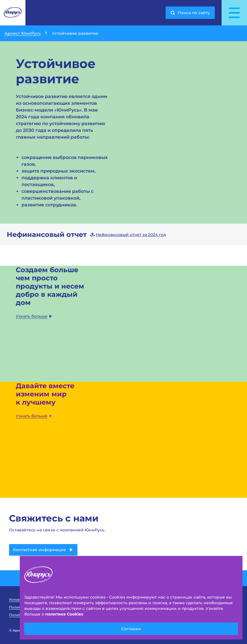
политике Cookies (64, 614)
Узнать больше (34, 316)
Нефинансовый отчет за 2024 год (128, 235)
